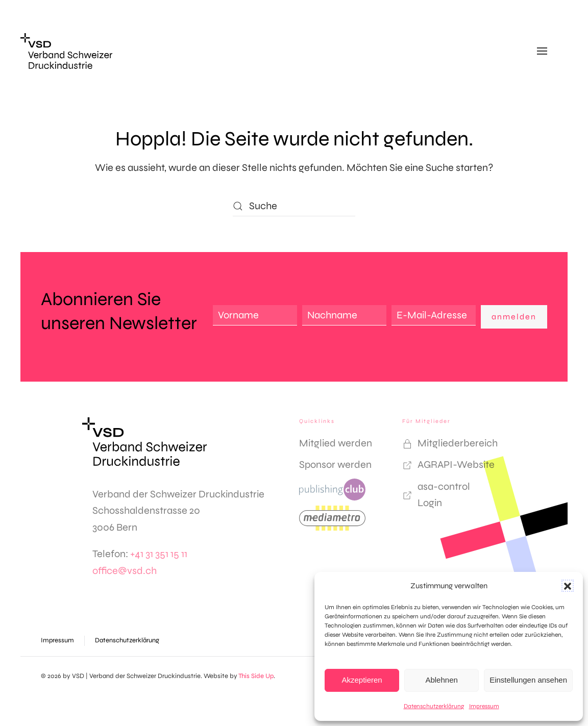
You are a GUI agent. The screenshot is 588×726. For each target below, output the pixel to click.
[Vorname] (255, 315)
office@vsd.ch (125, 571)
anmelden (514, 317)
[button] (568, 586)
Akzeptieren (362, 680)
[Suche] (294, 206)
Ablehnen (441, 680)
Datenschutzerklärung (434, 706)
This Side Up (256, 676)
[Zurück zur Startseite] (66, 51)
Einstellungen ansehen (528, 680)
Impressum (484, 706)
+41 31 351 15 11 (159, 554)
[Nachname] (344, 315)
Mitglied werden (336, 443)
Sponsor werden (335, 465)
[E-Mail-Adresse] (434, 315)
